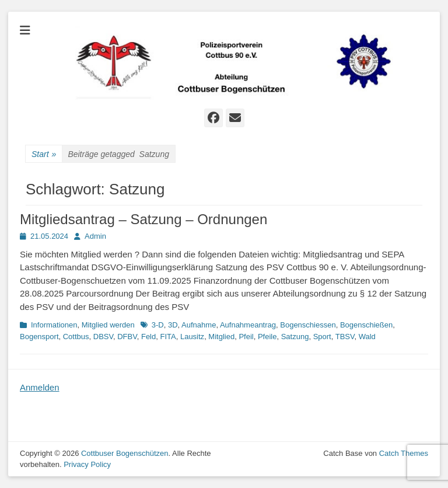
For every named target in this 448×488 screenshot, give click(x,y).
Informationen (54, 325)
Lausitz (192, 337)
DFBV (127, 337)
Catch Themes (404, 453)
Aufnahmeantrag (248, 325)
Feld (148, 337)
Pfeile (267, 337)
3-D (158, 325)
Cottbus (76, 337)
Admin (95, 236)
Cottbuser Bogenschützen (125, 453)
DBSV (103, 337)
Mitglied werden (108, 325)
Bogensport (39, 337)
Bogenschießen (366, 325)
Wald (367, 337)
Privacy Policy (87, 464)
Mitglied (221, 337)
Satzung (295, 337)
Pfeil (246, 337)
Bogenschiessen (308, 325)
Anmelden (40, 387)
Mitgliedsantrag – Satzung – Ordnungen (143, 219)
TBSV (345, 337)
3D (173, 325)
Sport (322, 337)
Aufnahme (199, 325)
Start (44, 154)
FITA (168, 337)
